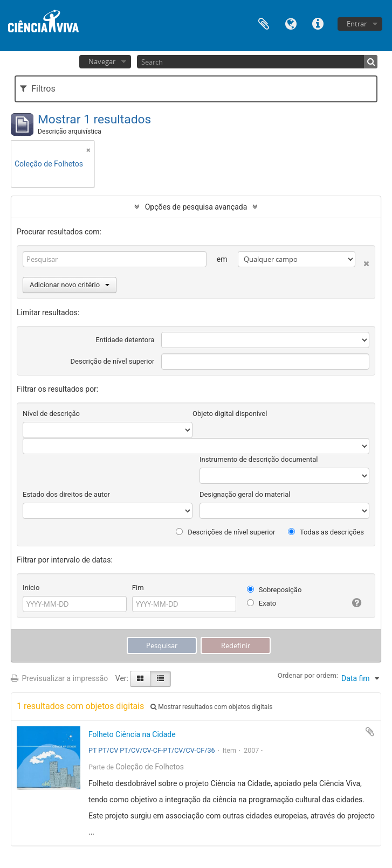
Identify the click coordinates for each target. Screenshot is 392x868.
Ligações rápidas (318, 23)
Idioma (291, 23)
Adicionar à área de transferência (370, 732)
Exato (262, 603)
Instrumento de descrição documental (259, 459)
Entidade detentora (125, 340)
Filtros (37, 89)
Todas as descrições (326, 532)
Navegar (102, 61)
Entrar (357, 24)
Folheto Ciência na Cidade (132, 734)
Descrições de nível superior (226, 532)
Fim (138, 588)
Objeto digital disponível (230, 414)
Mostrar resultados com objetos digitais (211, 707)
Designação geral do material (245, 494)
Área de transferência (264, 23)
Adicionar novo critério (70, 285)
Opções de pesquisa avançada (196, 207)
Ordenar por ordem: (308, 675)
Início (31, 588)
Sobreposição (274, 590)
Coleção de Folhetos (150, 767)
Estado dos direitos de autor (66, 494)
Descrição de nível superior (113, 361)
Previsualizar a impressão (59, 678)
